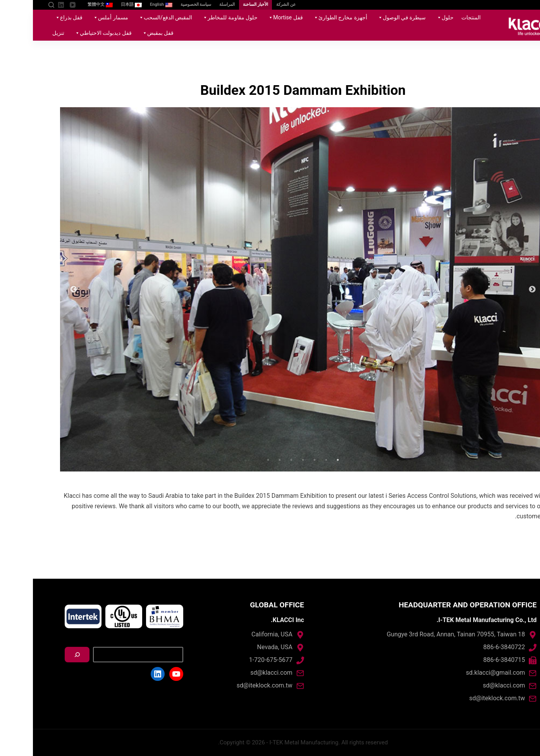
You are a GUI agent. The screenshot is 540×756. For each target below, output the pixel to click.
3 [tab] (282, 460)
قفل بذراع (34, 17)
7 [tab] (235, 460)
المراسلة (194, 4)
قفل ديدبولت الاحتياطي (69, 33)
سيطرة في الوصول (368, 17)
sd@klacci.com (471, 685)
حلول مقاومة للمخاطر (196, 17)
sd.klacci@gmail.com (463, 673)
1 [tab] (305, 460)
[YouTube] (40, 5)
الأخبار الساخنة (223, 4)
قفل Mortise (251, 17)
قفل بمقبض (124, 33)
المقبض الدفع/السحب (131, 17)
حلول (411, 17)
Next (41, 290)
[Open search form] (18, 5)
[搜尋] (44, 655)
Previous (499, 290)
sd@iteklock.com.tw (464, 698)
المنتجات (438, 17)
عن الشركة (253, 4)
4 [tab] (270, 460)
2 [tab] (293, 460)
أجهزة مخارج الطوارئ (306, 17)
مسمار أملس (76, 17)
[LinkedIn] (28, 5)
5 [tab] (258, 460)
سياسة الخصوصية (163, 4)
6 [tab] (247, 460)
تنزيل (25, 33)
